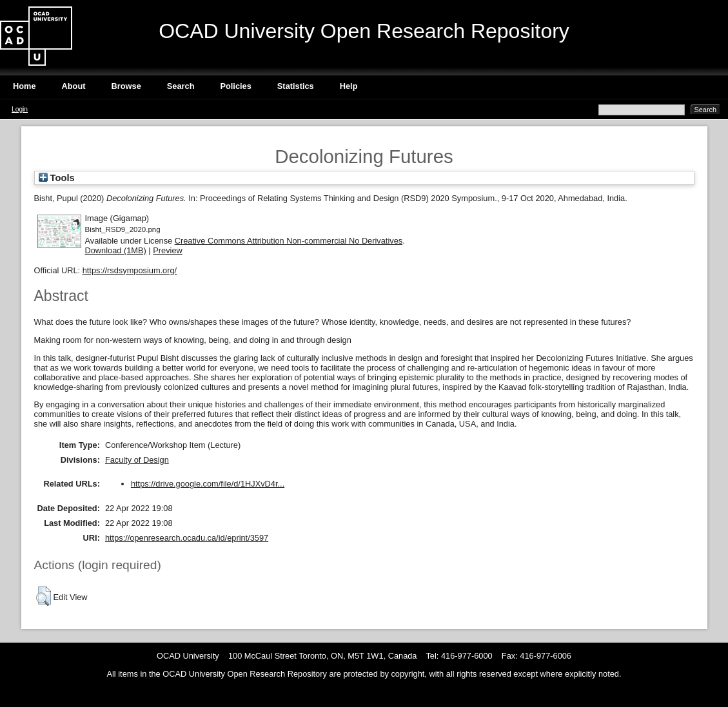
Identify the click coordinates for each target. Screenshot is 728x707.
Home (25, 86)
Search (181, 86)
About (74, 86)
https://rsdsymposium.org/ (130, 270)
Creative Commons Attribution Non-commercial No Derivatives (289, 241)
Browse (126, 86)
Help (349, 86)
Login (20, 109)
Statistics (296, 86)
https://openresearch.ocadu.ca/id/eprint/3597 (187, 538)
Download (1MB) (116, 250)
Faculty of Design (137, 460)
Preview (168, 250)
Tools (57, 178)
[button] (44, 596)
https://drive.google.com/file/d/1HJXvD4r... (208, 484)
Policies (235, 86)
